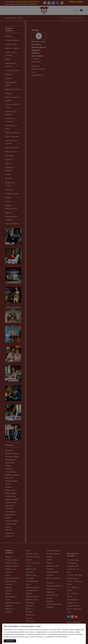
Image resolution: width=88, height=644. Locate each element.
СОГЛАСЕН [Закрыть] (10, 641)
